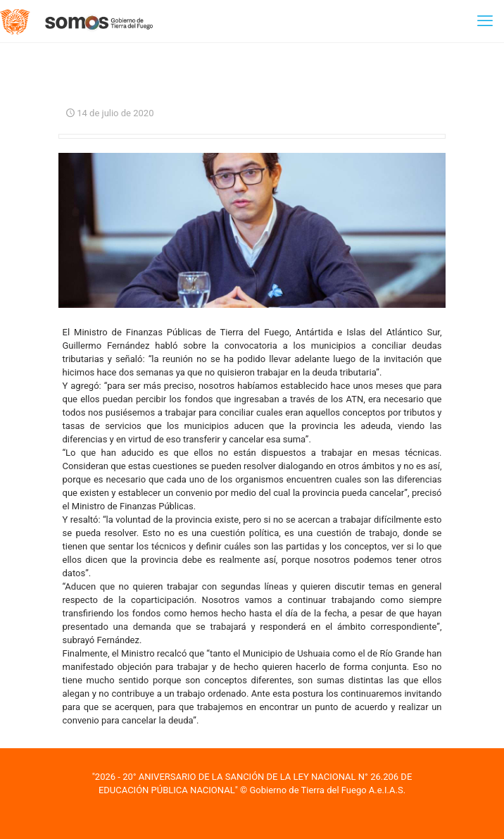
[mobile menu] (485, 21)
